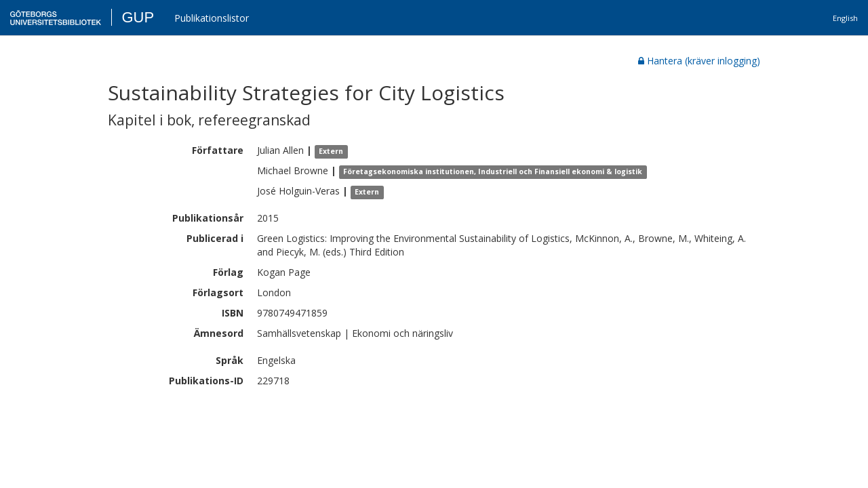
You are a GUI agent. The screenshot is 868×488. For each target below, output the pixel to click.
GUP (138, 17)
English (845, 18)
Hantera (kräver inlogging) (699, 61)
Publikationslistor (212, 18)
